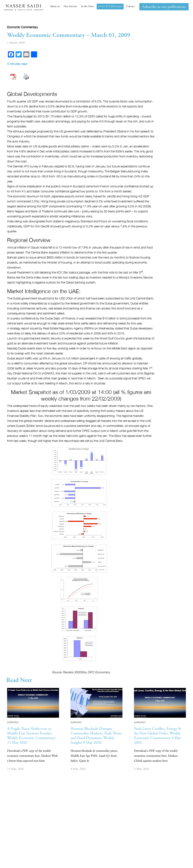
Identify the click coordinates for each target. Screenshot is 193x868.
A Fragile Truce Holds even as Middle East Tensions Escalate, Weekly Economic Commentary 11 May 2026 (31, 736)
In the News (88, 6)
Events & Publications (110, 6)
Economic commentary (22, 27)
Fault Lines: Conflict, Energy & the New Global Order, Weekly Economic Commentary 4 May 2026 (158, 736)
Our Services (70, 6)
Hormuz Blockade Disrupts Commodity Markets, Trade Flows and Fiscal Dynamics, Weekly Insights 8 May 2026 (96, 736)
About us (55, 6)
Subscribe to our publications (164, 7)
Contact (130, 6)
